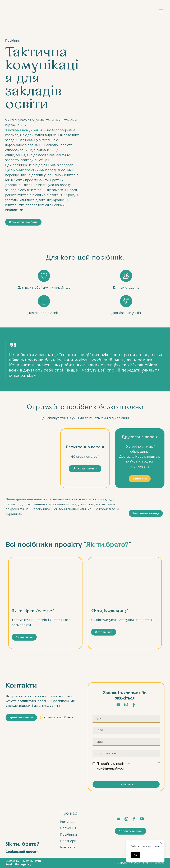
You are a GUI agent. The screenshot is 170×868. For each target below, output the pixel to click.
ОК (135, 855)
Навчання (68, 828)
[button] (23, 222)
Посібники (69, 835)
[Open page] (45, 583)
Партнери (68, 841)
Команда (67, 822)
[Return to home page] (15, 11)
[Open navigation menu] (161, 11)
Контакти (68, 847)
